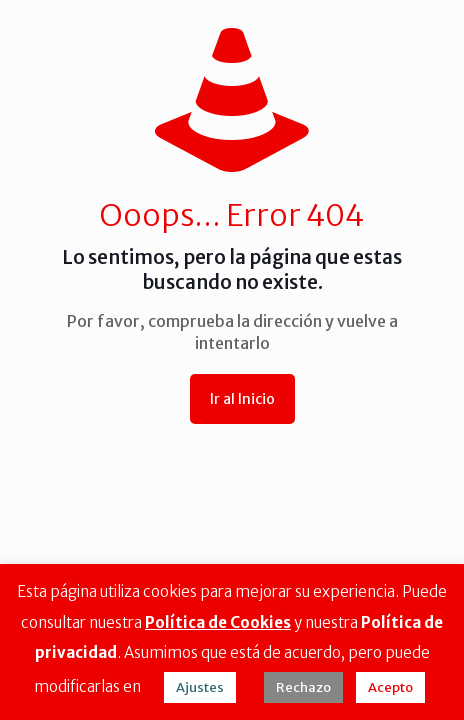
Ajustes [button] (200, 687)
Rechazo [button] (303, 687)
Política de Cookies (218, 622)
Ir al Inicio (242, 399)
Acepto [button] (390, 687)
